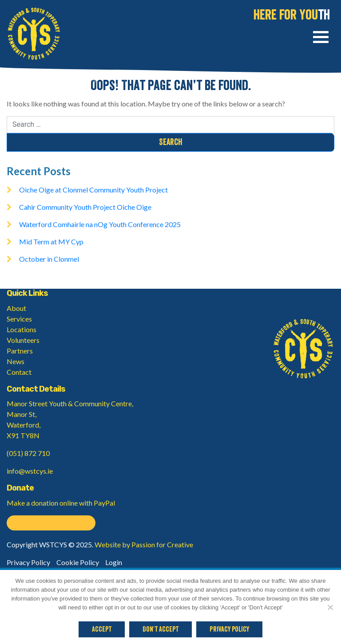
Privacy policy (229, 629)
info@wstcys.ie (30, 471)
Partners (20, 351)
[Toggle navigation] (321, 38)
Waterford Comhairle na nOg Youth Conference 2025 (100, 224)
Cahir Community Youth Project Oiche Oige (85, 207)
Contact (19, 372)
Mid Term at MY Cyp (51, 241)
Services (19, 319)
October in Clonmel (49, 259)
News (16, 361)
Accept (102, 629)
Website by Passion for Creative (144, 544)
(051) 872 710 (28, 453)
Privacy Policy (28, 562)
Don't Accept (161, 629)
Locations (22, 329)
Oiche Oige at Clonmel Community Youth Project (93, 190)
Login (114, 562)
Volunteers (23, 340)
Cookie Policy (78, 562)
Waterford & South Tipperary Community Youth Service (34, 34)
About (16, 308)
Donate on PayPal (51, 523)
